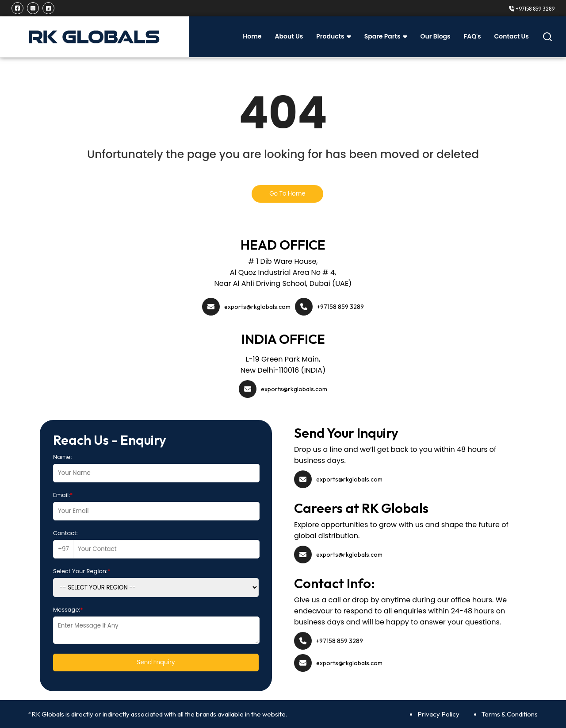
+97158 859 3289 (532, 9)
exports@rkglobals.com (257, 307)
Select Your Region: (82, 571)
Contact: (65, 533)
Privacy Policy (438, 714)
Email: (63, 495)
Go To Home (287, 194)
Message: (68, 610)
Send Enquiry (156, 662)
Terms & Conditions (510, 714)
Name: (62, 457)
